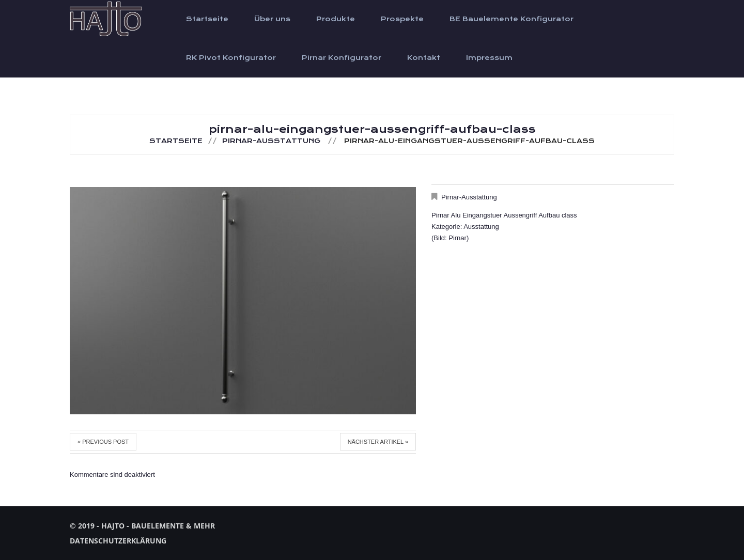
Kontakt (424, 58)
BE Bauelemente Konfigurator (512, 19)
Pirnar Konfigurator (342, 58)
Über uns (272, 19)
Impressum (489, 58)
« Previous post (103, 442)
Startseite (207, 19)
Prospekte (402, 19)
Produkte (336, 19)
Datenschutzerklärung (118, 541)
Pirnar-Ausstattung (271, 141)
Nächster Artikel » (378, 442)
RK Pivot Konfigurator (231, 58)
